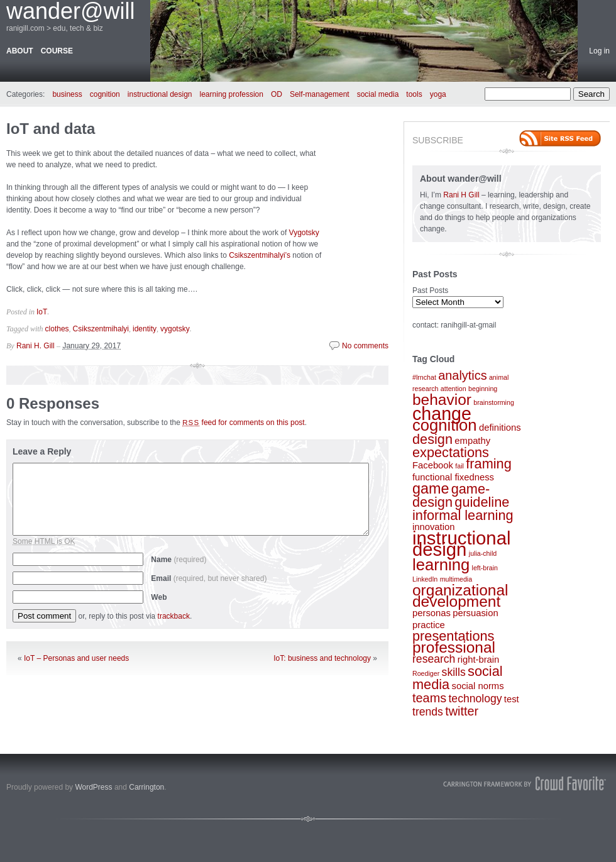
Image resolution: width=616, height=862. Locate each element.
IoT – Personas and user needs (76, 658)
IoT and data (51, 129)
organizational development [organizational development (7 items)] (460, 596)
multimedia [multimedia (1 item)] (456, 579)
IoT (42, 312)
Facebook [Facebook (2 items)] (433, 465)
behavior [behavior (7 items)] (442, 400)
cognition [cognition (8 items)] (445, 425)
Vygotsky (304, 233)
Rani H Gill (462, 195)
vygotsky (175, 329)
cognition (105, 94)
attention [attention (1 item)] (454, 389)
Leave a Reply (42, 451)
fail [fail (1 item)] (459, 466)
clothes (57, 329)
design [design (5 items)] (432, 439)
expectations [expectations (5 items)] (451, 452)
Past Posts (430, 290)
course (57, 51)
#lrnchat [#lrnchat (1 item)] (424, 377)
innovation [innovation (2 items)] (433, 527)
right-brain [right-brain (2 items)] (479, 660)
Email (209, 578)
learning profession (232, 94)
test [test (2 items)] (512, 699)
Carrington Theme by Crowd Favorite (525, 783)
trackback (174, 616)
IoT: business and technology (322, 658)
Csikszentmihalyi (101, 329)
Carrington (146, 787)
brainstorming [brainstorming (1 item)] (494, 402)
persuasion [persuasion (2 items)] (475, 613)
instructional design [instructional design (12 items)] (462, 544)
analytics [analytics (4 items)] (462, 375)
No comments (365, 346)
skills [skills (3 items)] (454, 672)
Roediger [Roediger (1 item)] (426, 673)
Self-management (320, 94)
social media (378, 94)
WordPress (93, 787)
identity (145, 329)
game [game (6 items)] (431, 489)
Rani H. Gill (36, 346)
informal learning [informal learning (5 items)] (463, 515)
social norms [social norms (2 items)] (478, 686)
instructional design (160, 94)
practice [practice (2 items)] (429, 625)
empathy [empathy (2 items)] (472, 441)
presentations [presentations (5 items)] (453, 636)
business (67, 94)
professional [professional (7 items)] (454, 647)
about (20, 51)
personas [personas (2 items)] (432, 613)
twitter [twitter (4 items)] (462, 711)
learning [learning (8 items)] (441, 565)
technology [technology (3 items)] (475, 699)
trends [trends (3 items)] (428, 712)
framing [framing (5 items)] (488, 464)
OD (277, 94)
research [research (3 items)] (434, 659)
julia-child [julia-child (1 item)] (483, 553)
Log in (599, 51)
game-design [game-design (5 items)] (451, 495)
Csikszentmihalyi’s (260, 255)
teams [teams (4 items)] (429, 698)
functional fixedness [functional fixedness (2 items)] (453, 477)
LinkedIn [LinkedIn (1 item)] (425, 579)
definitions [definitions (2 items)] (500, 428)
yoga (438, 94)
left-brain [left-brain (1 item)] (485, 568)
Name (179, 560)
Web (159, 597)
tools (414, 94)
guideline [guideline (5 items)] (482, 502)
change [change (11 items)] (442, 414)
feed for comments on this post (244, 423)
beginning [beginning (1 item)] (483, 389)
